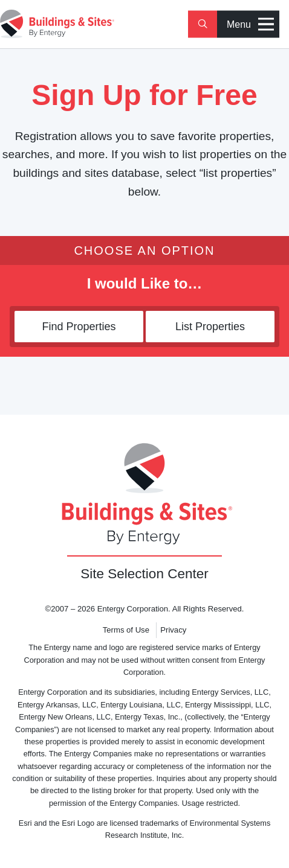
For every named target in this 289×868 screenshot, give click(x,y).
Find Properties (79, 327)
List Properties (210, 327)
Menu (250, 24)
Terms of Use (126, 630)
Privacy (173, 630)
